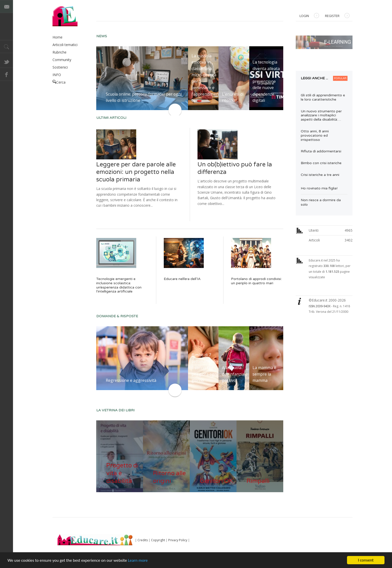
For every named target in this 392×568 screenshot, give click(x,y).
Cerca (59, 82)
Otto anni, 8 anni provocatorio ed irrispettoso (315, 135)
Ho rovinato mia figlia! (319, 188)
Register (337, 16)
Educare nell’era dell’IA (182, 279)
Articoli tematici (65, 45)
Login (309, 16)
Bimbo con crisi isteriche (321, 163)
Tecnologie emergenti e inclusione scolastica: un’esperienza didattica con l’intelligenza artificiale (119, 285)
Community (62, 60)
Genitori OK (216, 481)
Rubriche (59, 52)
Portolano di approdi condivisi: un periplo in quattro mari (256, 281)
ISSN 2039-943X (320, 306)
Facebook (6, 74)
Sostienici (60, 67)
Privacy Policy (178, 540)
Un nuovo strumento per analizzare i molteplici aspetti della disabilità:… (321, 115)
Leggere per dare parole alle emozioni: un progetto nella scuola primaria (136, 172)
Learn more (138, 560)
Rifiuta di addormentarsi (321, 151)
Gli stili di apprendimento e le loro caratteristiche (323, 97)
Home (57, 37)
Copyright (158, 540)
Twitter (6, 61)
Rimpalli (258, 481)
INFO (57, 75)
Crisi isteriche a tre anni (320, 175)
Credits (143, 540)
